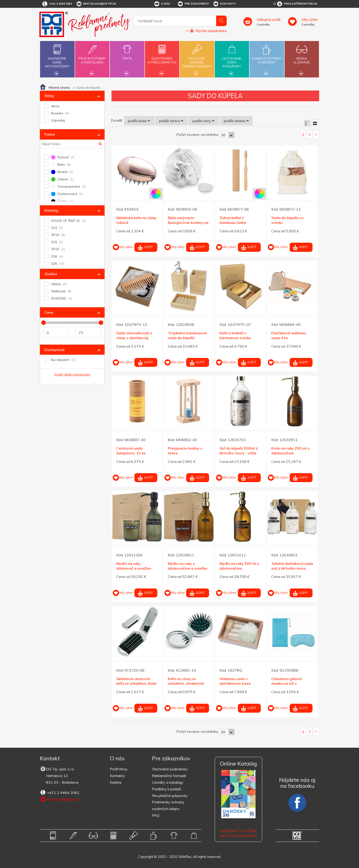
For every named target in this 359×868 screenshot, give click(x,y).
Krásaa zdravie (302, 58)
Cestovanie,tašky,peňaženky (232, 59)
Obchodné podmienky (170, 769)
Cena (49, 312)
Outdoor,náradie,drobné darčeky (197, 59)
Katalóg (51, 210)
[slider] (44, 323)
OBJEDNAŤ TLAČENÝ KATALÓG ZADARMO (238, 833)
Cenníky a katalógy (168, 782)
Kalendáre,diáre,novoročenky (57, 59)
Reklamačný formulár (169, 776)
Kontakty (224, 4)
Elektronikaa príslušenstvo (162, 58)
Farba (50, 134)
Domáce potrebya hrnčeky (267, 58)
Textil (127, 56)
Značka (51, 274)
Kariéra (116, 782)
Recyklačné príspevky (170, 796)
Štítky (49, 96)
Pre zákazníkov (193, 4)
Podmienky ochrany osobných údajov (168, 805)
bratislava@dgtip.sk (96, 4)
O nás (162, 4)
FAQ (156, 815)
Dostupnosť (54, 350)
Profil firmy (119, 769)
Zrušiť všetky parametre (72, 374)
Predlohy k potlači (167, 789)
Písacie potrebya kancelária (92, 58)
